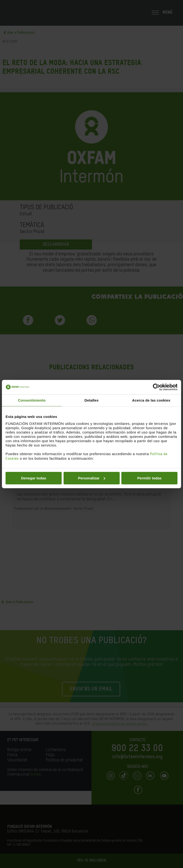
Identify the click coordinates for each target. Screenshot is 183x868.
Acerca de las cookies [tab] (151, 400)
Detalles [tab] (91, 400)
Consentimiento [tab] (32, 400)
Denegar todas (33, 478)
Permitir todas (149, 478)
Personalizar (92, 478)
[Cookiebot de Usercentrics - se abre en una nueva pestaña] (156, 387)
